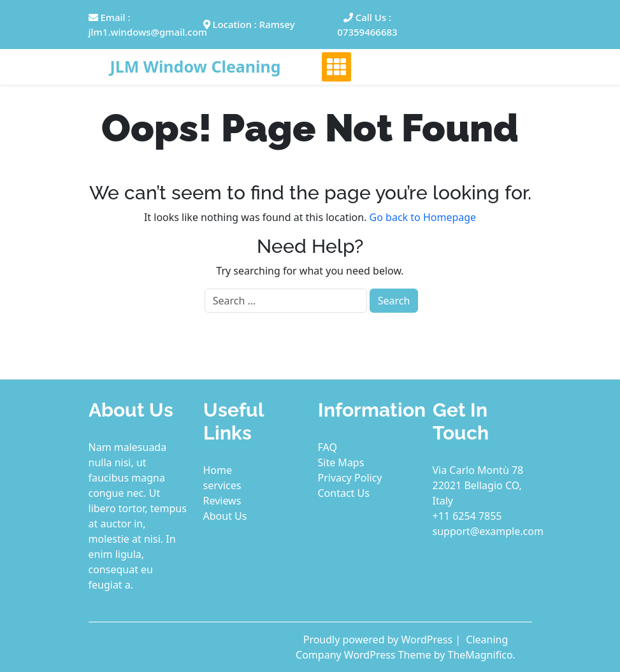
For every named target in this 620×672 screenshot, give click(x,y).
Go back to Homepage (423, 217)
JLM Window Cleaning (195, 66)
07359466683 (367, 32)
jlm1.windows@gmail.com (148, 32)
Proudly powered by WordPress (379, 640)
